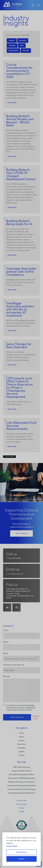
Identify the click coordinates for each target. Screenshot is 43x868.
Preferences (21, 852)
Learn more (12, 846)
